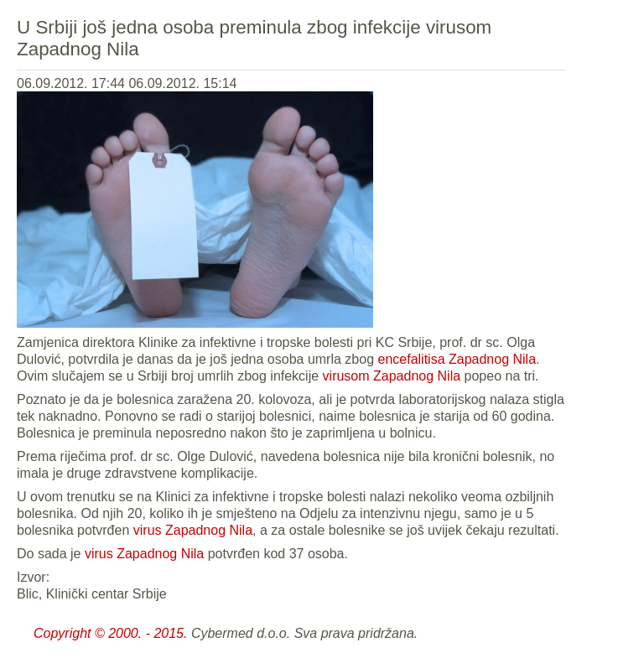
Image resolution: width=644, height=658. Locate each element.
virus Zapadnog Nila (193, 530)
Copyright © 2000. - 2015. (110, 633)
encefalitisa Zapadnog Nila (457, 359)
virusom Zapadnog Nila (392, 376)
